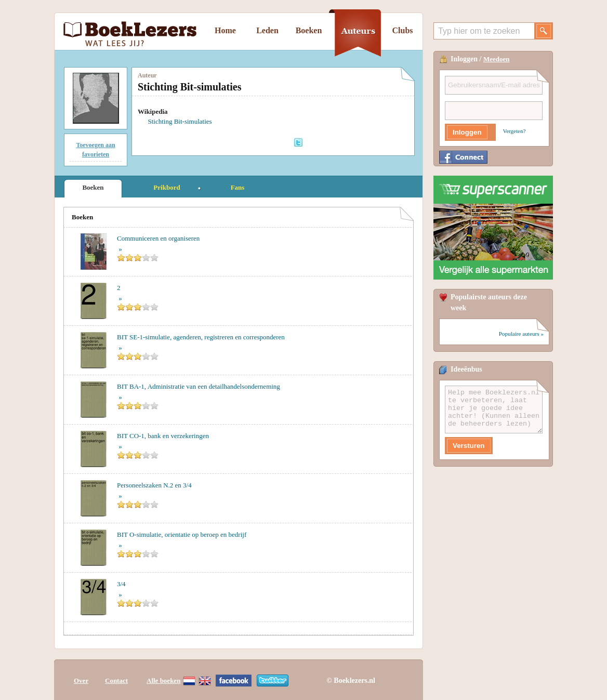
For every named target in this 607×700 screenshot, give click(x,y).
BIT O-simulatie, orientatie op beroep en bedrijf (182, 534)
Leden (267, 30)
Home (225, 30)
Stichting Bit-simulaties (180, 121)
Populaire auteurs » (521, 334)
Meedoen (497, 59)
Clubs (402, 30)
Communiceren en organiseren (158, 238)
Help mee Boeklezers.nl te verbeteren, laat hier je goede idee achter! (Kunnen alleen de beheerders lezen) (494, 410)
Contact (116, 681)
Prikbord (167, 187)
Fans (238, 187)
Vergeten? (514, 131)
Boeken (309, 30)
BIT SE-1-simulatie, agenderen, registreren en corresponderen (201, 337)
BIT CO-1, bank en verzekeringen (163, 436)
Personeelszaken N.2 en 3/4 (154, 485)
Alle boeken (163, 681)
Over (81, 681)
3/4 (121, 584)
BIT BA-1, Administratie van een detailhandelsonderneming (199, 386)
